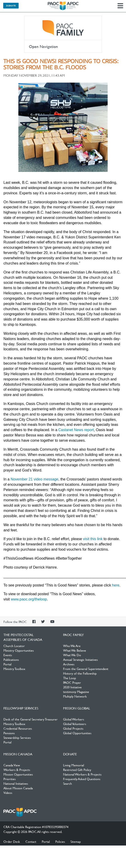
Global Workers (74, 719)
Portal (7, 664)
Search (67, 783)
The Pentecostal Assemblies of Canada (63, 6)
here (116, 585)
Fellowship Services (21, 708)
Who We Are (72, 646)
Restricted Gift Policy (77, 770)
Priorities (10, 779)
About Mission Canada (18, 788)
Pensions (9, 733)
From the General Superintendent (86, 669)
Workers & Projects (17, 770)
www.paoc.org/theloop (29, 599)
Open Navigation (43, 46)
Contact (31, 841)
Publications (11, 659)
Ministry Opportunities (19, 650)
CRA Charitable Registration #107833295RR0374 (36, 827)
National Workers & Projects (82, 774)
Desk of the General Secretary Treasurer (31, 719)
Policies (60, 841)
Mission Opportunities (18, 774)
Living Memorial (74, 765)
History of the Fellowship (80, 673)
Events (8, 655)
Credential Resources (18, 728)
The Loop (70, 678)
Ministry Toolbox (14, 669)
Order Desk (12, 841)
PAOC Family (63, 28)
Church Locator (14, 646)
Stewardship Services (17, 737)
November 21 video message (34, 479)
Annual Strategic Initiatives (80, 659)
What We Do (72, 655)
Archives (69, 664)
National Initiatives (16, 783)
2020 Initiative (72, 687)
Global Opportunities (77, 733)
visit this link (93, 539)
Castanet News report (76, 430)
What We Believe (75, 650)
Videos (8, 793)
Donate (11, 6)
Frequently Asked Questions (82, 779)
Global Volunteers (75, 724)
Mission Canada (18, 754)
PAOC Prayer (72, 682)
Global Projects (73, 728)
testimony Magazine (76, 692)
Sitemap (76, 841)
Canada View (12, 765)
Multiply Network (75, 696)
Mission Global (77, 708)
